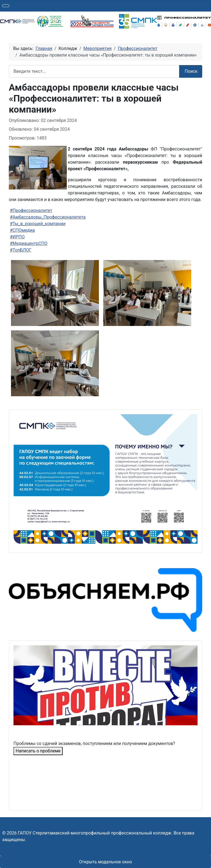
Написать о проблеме (38, 751)
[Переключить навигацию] (6, 6)
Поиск (191, 71)
